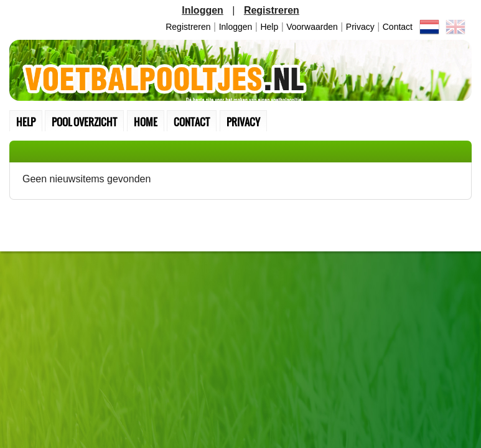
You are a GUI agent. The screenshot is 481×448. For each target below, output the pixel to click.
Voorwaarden (312, 27)
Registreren (188, 27)
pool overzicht (84, 122)
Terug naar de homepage (240, 70)
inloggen (236, 27)
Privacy (360, 27)
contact (398, 27)
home (146, 122)
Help (269, 27)
